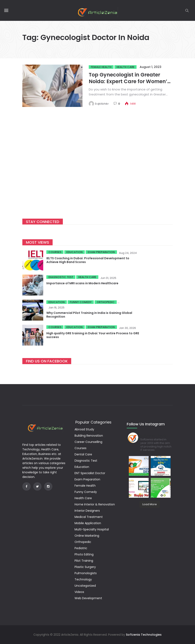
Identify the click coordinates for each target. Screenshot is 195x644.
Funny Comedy (81, 302)
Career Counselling (88, 442)
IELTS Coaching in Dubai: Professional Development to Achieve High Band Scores (88, 260)
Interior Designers (87, 511)
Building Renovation (89, 436)
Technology (83, 579)
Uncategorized (85, 586)
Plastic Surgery (85, 567)
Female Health (101, 67)
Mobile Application (88, 523)
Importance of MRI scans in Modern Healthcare (82, 283)
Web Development (88, 598)
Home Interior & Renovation (95, 504)
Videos (79, 592)
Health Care (125, 67)
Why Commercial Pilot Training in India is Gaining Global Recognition (89, 315)
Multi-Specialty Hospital (92, 529)
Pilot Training (84, 561)
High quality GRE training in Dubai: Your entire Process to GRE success (93, 335)
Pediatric (81, 548)
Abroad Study (84, 429)
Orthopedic (106, 302)
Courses (55, 252)
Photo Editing (84, 554)
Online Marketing (87, 536)
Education (75, 252)
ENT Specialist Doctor (90, 473)
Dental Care (83, 454)
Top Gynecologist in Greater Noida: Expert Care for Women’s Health (129, 81)
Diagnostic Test (61, 277)
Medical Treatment (89, 517)
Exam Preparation (101, 252)
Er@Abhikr (102, 104)
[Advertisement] (97, 168)
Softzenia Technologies (144, 635)
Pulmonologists (86, 573)
